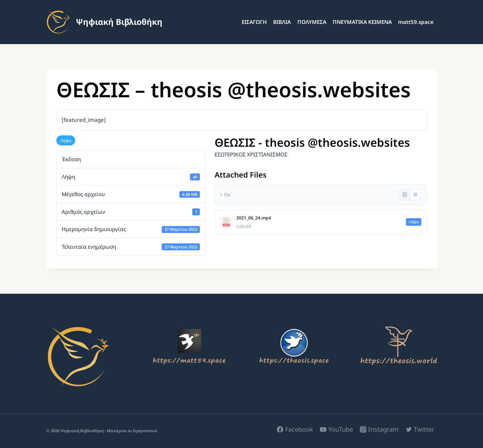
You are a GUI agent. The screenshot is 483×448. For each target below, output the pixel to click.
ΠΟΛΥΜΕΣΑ (312, 22)
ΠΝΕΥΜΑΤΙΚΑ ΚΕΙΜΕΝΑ (362, 22)
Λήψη (66, 140)
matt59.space (416, 22)
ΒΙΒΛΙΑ (282, 22)
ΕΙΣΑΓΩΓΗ (254, 22)
